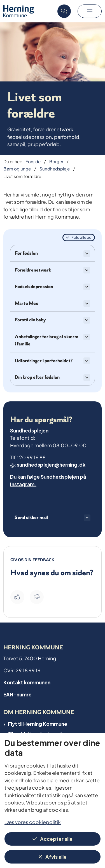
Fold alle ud (81, 237)
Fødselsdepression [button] (34, 286)
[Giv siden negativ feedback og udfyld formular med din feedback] (37, 597)
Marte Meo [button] (27, 303)
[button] (90, 11)
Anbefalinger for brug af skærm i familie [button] (47, 340)
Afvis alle (56, 856)
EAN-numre (17, 694)
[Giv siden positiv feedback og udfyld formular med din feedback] (17, 597)
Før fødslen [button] (26, 253)
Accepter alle (56, 838)
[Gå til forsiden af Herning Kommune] (29, 11)
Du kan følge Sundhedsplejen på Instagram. (48, 480)
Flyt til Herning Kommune (38, 724)
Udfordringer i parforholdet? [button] (44, 361)
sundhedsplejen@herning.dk (51, 464)
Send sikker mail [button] (31, 517)
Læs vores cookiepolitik (33, 822)
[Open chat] (64, 11)
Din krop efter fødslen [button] (37, 377)
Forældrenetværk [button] (33, 270)
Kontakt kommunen (27, 682)
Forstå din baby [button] (30, 320)
